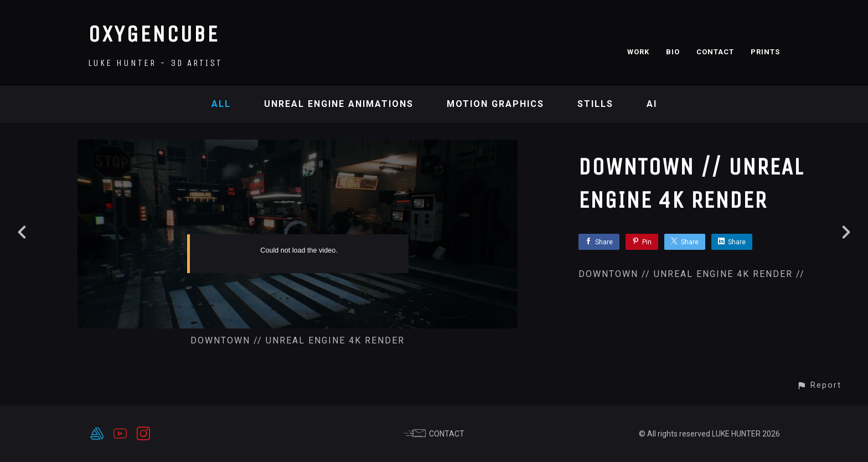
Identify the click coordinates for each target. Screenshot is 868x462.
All (221, 104)
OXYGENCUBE (154, 34)
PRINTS (765, 52)
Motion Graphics (495, 104)
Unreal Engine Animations (339, 104)
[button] (819, 385)
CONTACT (715, 52)
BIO (673, 52)
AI (652, 104)
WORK (638, 52)
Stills (595, 104)
